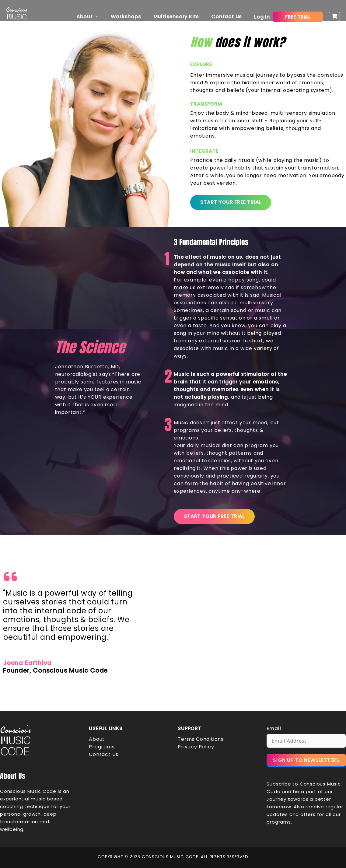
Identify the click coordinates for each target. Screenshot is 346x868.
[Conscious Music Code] (17, 16)
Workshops (132, 17)
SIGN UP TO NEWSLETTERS (306, 760)
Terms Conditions (201, 739)
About (96, 17)
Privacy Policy (196, 747)
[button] (104, 17)
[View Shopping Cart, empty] (334, 17)
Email (274, 728)
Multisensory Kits (180, 17)
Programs (102, 747)
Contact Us (228, 17)
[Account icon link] (262, 17)
